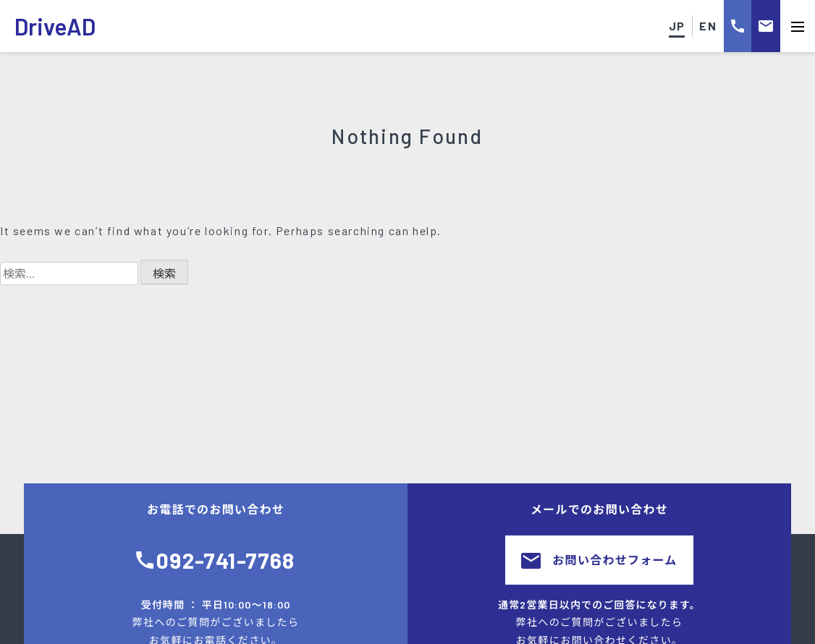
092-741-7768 (225, 560)
